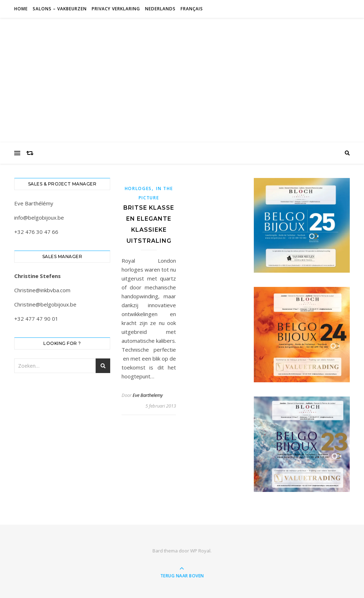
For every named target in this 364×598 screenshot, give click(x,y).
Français (192, 9)
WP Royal (200, 551)
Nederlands (160, 9)
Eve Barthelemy (148, 395)
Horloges (138, 188)
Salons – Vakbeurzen (60, 9)
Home (21, 9)
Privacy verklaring (116, 9)
